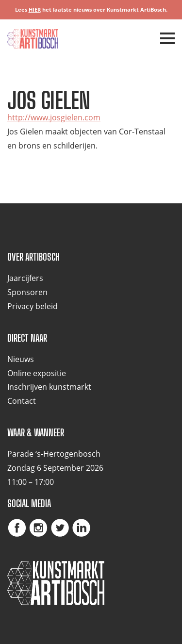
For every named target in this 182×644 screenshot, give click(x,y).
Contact (22, 401)
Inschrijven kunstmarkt (49, 387)
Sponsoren (27, 292)
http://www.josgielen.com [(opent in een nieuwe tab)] (54, 117)
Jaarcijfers (25, 278)
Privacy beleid (33, 306)
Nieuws (21, 359)
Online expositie (37, 373)
